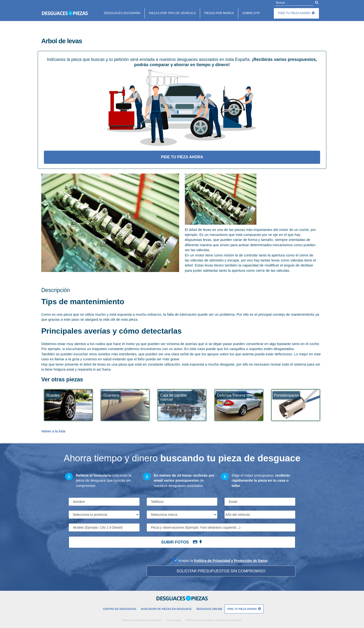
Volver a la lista (53, 431)
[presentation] (105, 567)
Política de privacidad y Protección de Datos (214, 620)
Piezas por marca (219, 13)
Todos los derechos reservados (142, 620)
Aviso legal (174, 620)
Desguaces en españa (122, 13)
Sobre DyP (251, 13)
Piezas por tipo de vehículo (172, 13)
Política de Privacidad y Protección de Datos (231, 561)
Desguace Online (209, 609)
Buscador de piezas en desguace (166, 609)
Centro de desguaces (120, 609)
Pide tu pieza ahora (294, 13)
